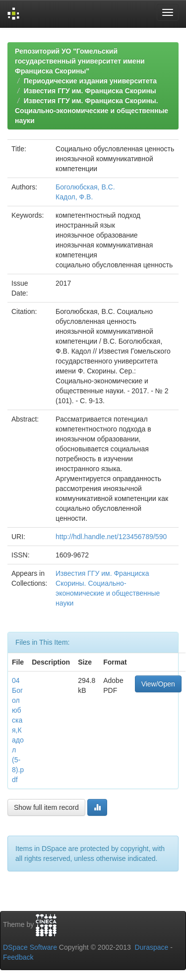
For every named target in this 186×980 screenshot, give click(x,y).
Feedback (18, 957)
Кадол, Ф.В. (74, 197)
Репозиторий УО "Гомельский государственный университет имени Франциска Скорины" (80, 61)
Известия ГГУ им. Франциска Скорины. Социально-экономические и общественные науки (92, 111)
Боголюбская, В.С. (85, 187)
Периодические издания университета (90, 81)
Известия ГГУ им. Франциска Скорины (90, 91)
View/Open (158, 684)
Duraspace (152, 947)
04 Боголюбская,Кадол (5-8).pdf (18, 730)
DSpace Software (30, 947)
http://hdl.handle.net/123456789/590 (111, 537)
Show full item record (46, 807)
